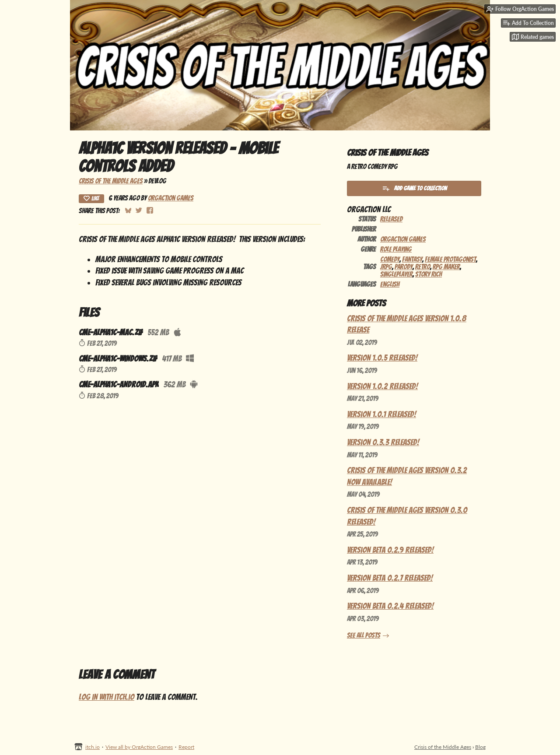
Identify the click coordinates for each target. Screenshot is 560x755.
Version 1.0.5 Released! (382, 358)
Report (186, 747)
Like (91, 198)
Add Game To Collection (414, 188)
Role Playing (396, 249)
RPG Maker (446, 267)
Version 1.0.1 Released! (381, 414)
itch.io (93, 747)
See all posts (364, 635)
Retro (423, 267)
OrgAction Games (171, 198)
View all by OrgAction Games (139, 747)
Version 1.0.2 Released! (382, 386)
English (390, 284)
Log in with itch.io (107, 697)
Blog (480, 747)
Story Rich (429, 274)
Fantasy (412, 259)
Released (391, 219)
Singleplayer (396, 274)
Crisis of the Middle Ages (111, 181)
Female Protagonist (450, 259)
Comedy (390, 259)
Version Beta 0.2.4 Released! (390, 606)
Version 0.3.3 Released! (383, 442)
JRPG (386, 267)
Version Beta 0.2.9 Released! (390, 550)
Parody (404, 267)
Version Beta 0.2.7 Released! (390, 578)
